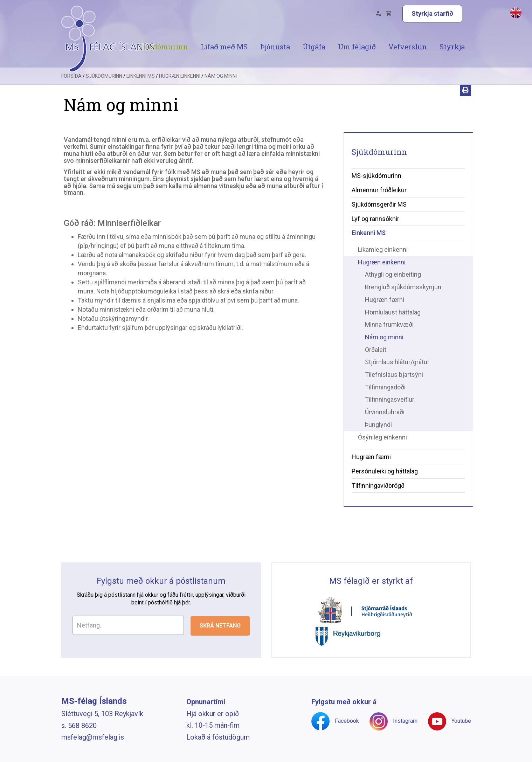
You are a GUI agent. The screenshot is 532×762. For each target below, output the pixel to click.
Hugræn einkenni (180, 89)
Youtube (461, 721)
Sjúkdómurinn (104, 89)
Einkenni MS (141, 89)
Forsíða (71, 89)
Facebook (347, 721)
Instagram (405, 721)
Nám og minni (221, 89)
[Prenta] (465, 104)
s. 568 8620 (79, 726)
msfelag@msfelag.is (93, 737)
